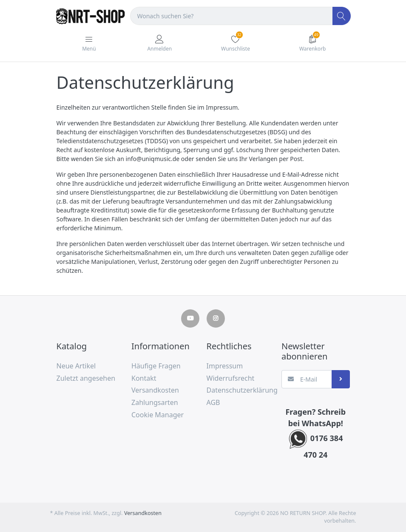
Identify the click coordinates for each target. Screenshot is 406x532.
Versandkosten (143, 513)
